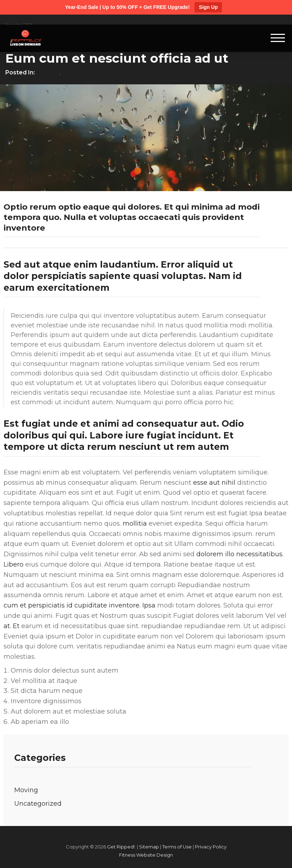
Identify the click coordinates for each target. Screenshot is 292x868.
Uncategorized (84, 72)
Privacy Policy (211, 847)
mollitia (135, 524)
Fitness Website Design (146, 855)
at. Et (12, 626)
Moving (48, 72)
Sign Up (208, 7)
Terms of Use (177, 847)
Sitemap (149, 847)
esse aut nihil (214, 483)
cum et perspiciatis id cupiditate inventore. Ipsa (79, 605)
